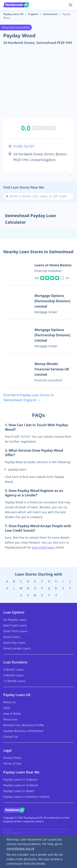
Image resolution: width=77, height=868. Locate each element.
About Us (10, 702)
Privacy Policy (12, 758)
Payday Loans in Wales (19, 791)
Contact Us (11, 737)
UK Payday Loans (15, 620)
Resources (10, 719)
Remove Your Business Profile (24, 725)
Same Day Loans (14, 643)
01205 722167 (24, 146)
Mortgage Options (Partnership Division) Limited (52, 301)
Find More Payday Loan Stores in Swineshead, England (29, 398)
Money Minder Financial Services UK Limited (52, 369)
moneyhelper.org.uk (20, 848)
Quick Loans (12, 637)
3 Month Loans (13, 669)
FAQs (7, 708)
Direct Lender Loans (17, 648)
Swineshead (50, 14)
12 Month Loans (14, 681)
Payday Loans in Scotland (21, 785)
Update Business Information (23, 731)
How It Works (12, 714)
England (33, 14)
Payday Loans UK (13, 14)
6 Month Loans (13, 675)
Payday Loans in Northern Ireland (26, 797)
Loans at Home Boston (53, 265)
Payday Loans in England (20, 779)
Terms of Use (12, 763)
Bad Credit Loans (15, 625)
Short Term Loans (15, 631)
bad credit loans (43, 547)
